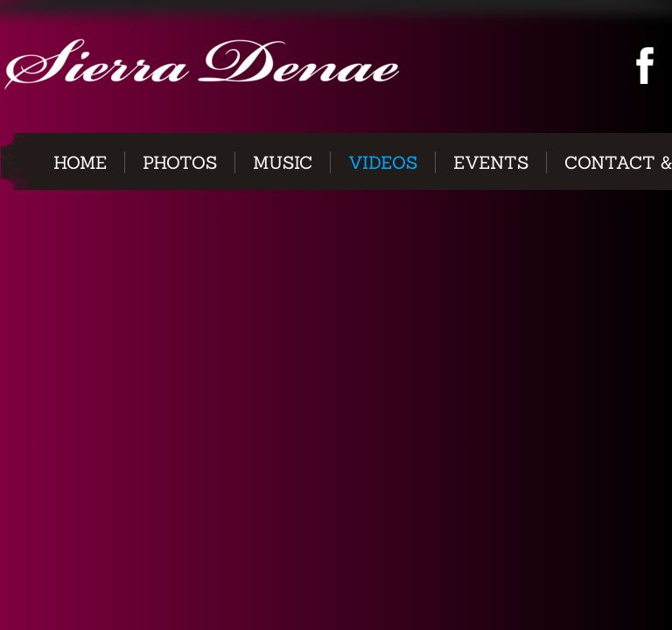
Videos (383, 162)
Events (491, 162)
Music (283, 162)
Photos (180, 162)
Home (80, 162)
